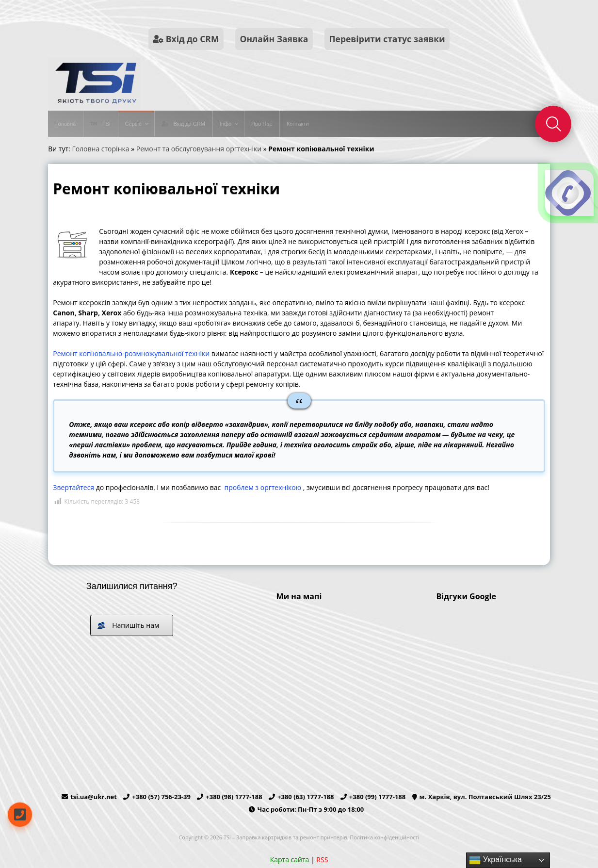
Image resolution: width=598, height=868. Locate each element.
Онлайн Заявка (274, 39)
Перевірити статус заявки (387, 39)
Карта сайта (290, 860)
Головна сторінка (100, 149)
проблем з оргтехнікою (263, 487)
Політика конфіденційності (384, 837)
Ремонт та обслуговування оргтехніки (199, 149)
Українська (495, 860)
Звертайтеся (73, 487)
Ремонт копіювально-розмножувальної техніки (131, 353)
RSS (322, 860)
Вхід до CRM (186, 39)
